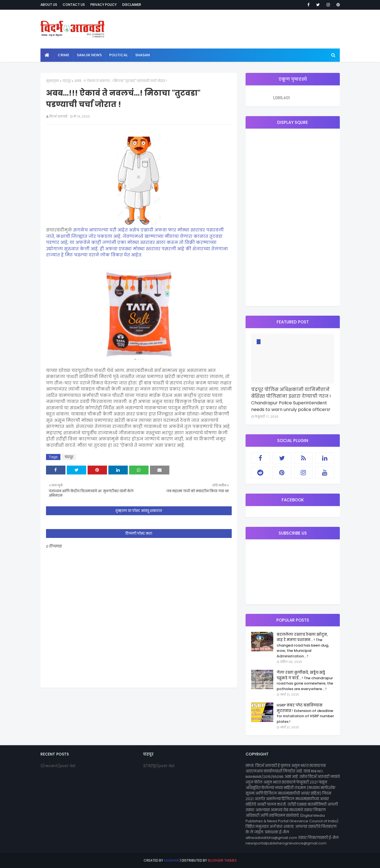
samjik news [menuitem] (89, 55)
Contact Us (74, 5)
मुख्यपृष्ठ (53, 81)
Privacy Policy (104, 5)
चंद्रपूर (67, 81)
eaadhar (172, 860)
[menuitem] (47, 55)
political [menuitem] (118, 55)
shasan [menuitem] (143, 55)
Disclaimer (132, 5)
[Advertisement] (293, 217)
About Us (49, 5)
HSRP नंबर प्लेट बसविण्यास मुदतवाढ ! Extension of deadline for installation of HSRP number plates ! (305, 713)
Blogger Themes (222, 860)
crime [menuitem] (63, 55)
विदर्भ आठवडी (58, 116)
